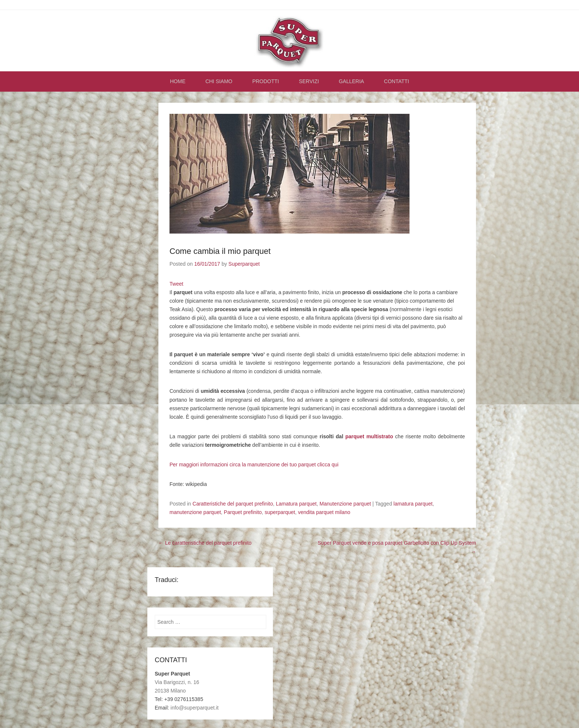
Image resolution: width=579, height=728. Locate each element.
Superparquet (244, 266)
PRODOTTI (265, 83)
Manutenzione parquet (345, 506)
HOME (178, 83)
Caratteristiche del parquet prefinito (233, 506)
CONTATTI (397, 83)
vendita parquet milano (324, 514)
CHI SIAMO (219, 83)
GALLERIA (351, 83)
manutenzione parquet (195, 514)
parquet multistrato (369, 438)
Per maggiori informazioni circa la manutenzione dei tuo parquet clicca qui (254, 466)
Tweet (176, 285)
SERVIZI (309, 83)
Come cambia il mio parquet (220, 253)
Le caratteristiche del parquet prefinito (205, 545)
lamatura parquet (413, 506)
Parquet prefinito (243, 514)
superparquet (280, 514)
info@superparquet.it (195, 710)
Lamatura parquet (296, 506)
